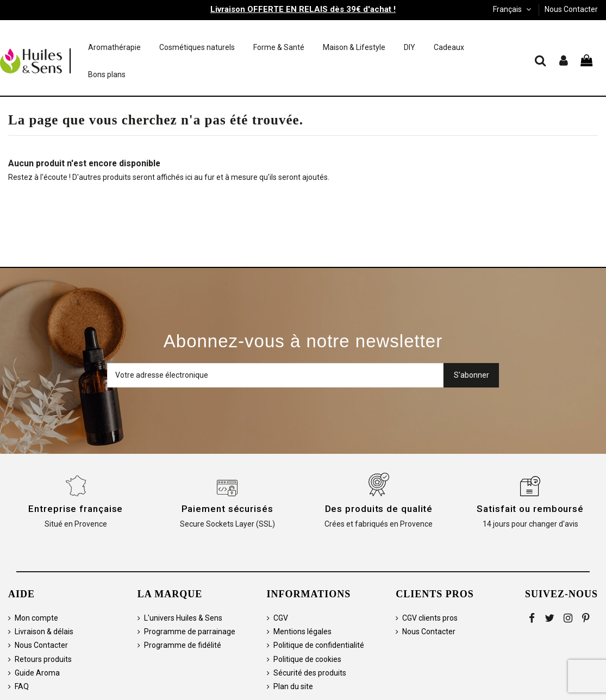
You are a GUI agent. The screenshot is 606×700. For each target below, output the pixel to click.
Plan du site (293, 686)
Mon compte (36, 618)
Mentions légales (302, 632)
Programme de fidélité (183, 645)
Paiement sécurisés (227, 509)
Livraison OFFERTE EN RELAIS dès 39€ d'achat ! (303, 9)
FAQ (22, 686)
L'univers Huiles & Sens (183, 618)
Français (513, 9)
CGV (281, 618)
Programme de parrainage (190, 632)
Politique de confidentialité (319, 645)
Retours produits (43, 659)
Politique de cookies (307, 659)
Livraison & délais (44, 632)
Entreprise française (76, 509)
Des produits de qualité (379, 509)
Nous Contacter (571, 9)
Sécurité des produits (310, 673)
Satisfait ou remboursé (530, 509)
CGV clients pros (430, 618)
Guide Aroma (37, 673)
